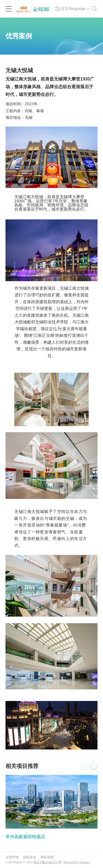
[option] (51, 808)
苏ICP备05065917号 (48, 862)
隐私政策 (30, 857)
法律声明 (12, 857)
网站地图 (47, 857)
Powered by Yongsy (77, 862)
